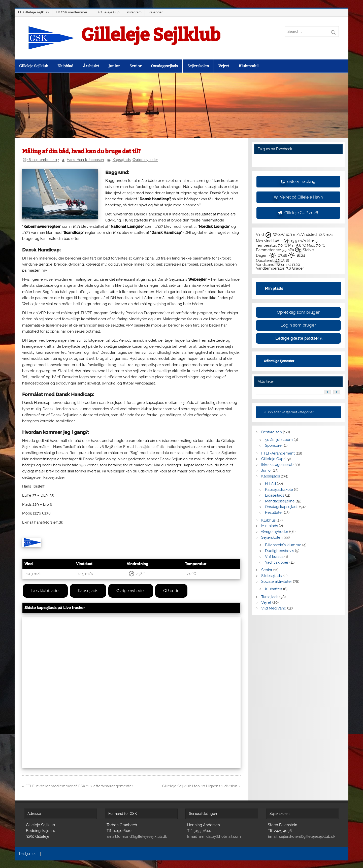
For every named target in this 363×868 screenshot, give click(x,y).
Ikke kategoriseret (277, 465)
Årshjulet (91, 66)
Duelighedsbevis (279, 551)
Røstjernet (27, 854)
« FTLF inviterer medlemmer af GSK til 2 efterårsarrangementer (78, 786)
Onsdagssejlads (164, 66)
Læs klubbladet (45, 591)
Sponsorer (274, 445)
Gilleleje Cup (272, 459)
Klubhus (268, 520)
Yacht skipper (277, 562)
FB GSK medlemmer (72, 12)
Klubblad (65, 66)
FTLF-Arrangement (278, 453)
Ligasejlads (275, 495)
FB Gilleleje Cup (107, 12)
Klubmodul (249, 66)
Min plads (270, 526)
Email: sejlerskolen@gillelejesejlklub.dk (302, 837)
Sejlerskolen (198, 66)
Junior (114, 66)
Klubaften (274, 589)
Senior (136, 66)
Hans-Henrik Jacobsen (85, 160)
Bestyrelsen (272, 432)
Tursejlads (270, 597)
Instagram (134, 12)
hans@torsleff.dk (150, 447)
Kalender (156, 12)
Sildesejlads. (272, 576)
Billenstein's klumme (283, 545)
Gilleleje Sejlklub (151, 35)
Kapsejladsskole (279, 490)
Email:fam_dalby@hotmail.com (214, 837)
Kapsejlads (122, 160)
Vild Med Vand (274, 608)
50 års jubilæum (279, 440)
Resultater (274, 512)
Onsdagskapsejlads (282, 507)
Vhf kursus (274, 557)
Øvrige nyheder (145, 160)
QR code (171, 591)
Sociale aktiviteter (277, 582)
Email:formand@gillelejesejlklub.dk (137, 837)
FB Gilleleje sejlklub (34, 12)
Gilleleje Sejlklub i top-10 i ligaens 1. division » (201, 786)
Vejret (224, 66)
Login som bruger (298, 325)
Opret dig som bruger (298, 312)
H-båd (270, 484)
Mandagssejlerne (280, 501)
